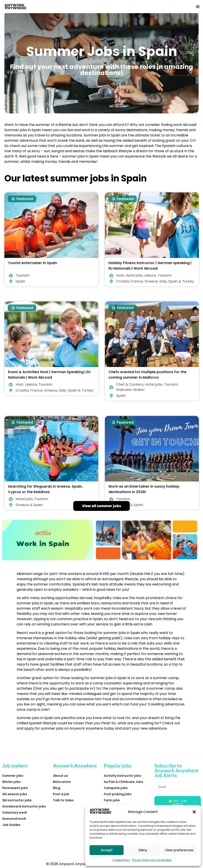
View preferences (179, 850)
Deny (143, 850)
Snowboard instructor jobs (24, 806)
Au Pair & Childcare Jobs (123, 782)
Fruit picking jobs (118, 794)
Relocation (62, 782)
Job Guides (11, 825)
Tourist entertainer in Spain (32, 263)
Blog (57, 788)
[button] (194, 812)
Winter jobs (11, 782)
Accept (107, 850)
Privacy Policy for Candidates (152, 860)
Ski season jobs (15, 794)
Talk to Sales (63, 800)
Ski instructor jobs (17, 800)
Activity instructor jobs (123, 776)
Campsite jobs (116, 788)
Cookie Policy (121, 860)
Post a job (61, 794)
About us (60, 776)
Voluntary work (15, 813)
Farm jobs (112, 800)
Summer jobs (13, 776)
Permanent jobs (15, 788)
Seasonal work (14, 819)
